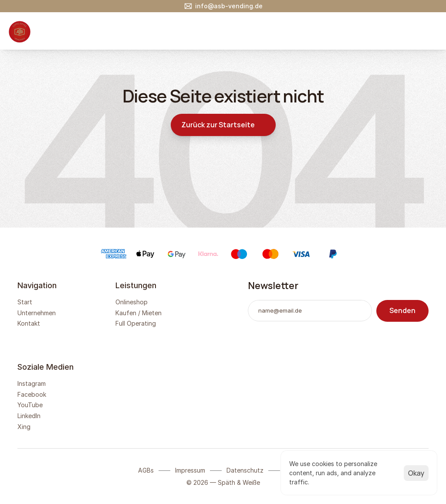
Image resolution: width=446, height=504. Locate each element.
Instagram (32, 383)
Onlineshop (132, 302)
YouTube (30, 405)
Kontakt (29, 323)
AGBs (146, 470)
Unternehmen (37, 313)
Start (25, 302)
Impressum (190, 470)
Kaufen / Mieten (139, 313)
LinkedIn (29, 416)
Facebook (32, 394)
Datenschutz (245, 470)
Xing (24, 427)
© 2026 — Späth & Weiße (223, 482)
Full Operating (136, 323)
